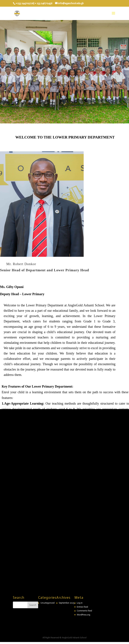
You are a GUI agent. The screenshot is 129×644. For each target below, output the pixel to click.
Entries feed (82, 607)
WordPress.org (83, 615)
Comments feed (84, 611)
